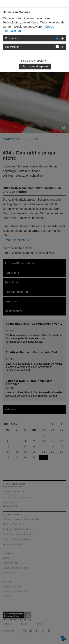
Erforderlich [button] (12, 38)
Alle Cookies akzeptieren (35, 67)
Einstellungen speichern (34, 61)
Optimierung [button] (12, 47)
